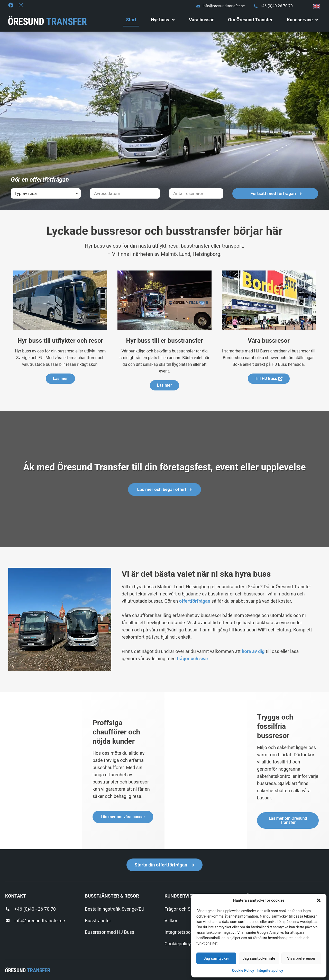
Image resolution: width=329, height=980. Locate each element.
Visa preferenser (301, 958)
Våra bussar (201, 20)
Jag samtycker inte (259, 958)
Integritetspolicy (270, 970)
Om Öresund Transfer (250, 20)
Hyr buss (163, 20)
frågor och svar (193, 659)
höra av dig (253, 651)
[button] (319, 900)
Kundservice (302, 20)
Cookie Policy (243, 970)
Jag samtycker (216, 958)
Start (131, 20)
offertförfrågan (195, 601)
